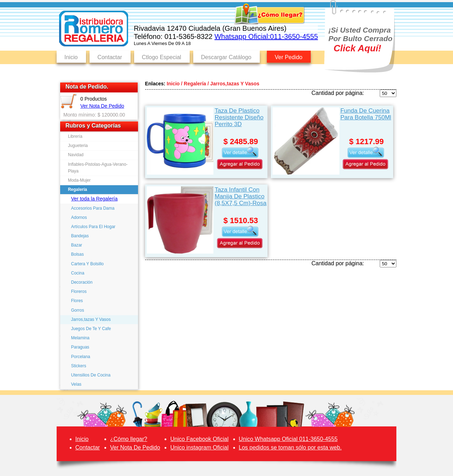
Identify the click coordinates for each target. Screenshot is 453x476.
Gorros (78, 310)
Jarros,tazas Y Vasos (91, 319)
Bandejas (80, 236)
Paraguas (80, 347)
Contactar (110, 57)
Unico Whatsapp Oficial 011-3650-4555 (288, 439)
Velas (76, 384)
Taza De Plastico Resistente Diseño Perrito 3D (239, 117)
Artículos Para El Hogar (93, 227)
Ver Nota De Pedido (102, 106)
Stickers (79, 366)
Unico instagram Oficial (199, 447)
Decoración (82, 282)
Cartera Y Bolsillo (87, 264)
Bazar (77, 245)
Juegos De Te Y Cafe (91, 329)
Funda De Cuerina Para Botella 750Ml (366, 114)
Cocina (78, 273)
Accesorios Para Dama (93, 208)
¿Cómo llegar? (129, 439)
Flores (77, 301)
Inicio (71, 57)
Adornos (79, 217)
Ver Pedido (288, 57)
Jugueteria (78, 146)
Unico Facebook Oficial (199, 439)
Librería (75, 136)
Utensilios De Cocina (91, 375)
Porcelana (81, 357)
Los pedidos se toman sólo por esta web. (290, 447)
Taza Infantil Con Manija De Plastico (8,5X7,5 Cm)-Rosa (240, 196)
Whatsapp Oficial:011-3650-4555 (266, 36)
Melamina (80, 338)
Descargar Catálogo (226, 57)
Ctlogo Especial (162, 57)
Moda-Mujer (79, 180)
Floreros (79, 291)
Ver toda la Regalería (94, 199)
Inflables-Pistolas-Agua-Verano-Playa (98, 168)
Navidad (76, 155)
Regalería (78, 189)
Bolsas (78, 254)
